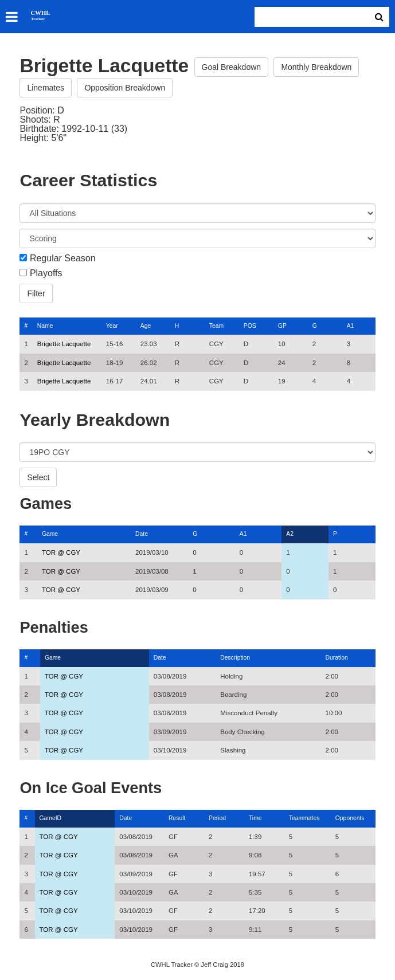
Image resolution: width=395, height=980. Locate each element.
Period (217, 818)
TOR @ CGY (61, 552)
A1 (351, 326)
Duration (337, 658)
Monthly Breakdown (316, 67)
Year (112, 326)
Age (146, 326)
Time (255, 818)
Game (50, 534)
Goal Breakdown (232, 67)
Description (235, 658)
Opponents (350, 818)
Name (45, 326)
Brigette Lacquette (64, 344)
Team (216, 326)
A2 (290, 534)
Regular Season (63, 258)
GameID (51, 818)
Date (142, 534)
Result (177, 818)
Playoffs (46, 273)
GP (282, 326)
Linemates (46, 88)
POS (250, 326)
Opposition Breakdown (125, 88)
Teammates (304, 818)
